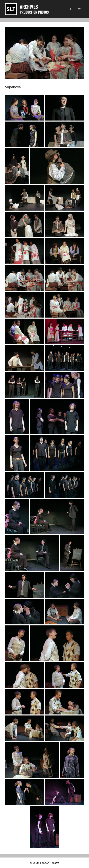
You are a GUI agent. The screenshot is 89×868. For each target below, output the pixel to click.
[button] (70, 9)
